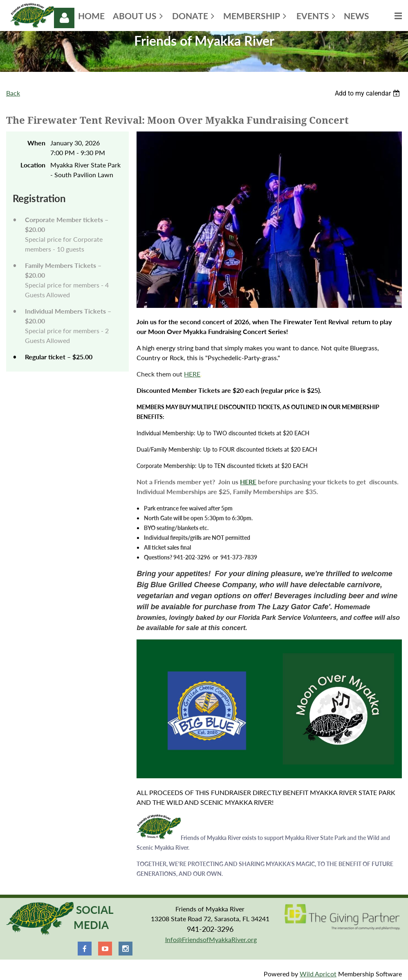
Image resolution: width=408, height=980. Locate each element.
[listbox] (368, 93)
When (36, 143)
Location (33, 165)
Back (13, 93)
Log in (64, 18)
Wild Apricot (318, 974)
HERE (192, 374)
